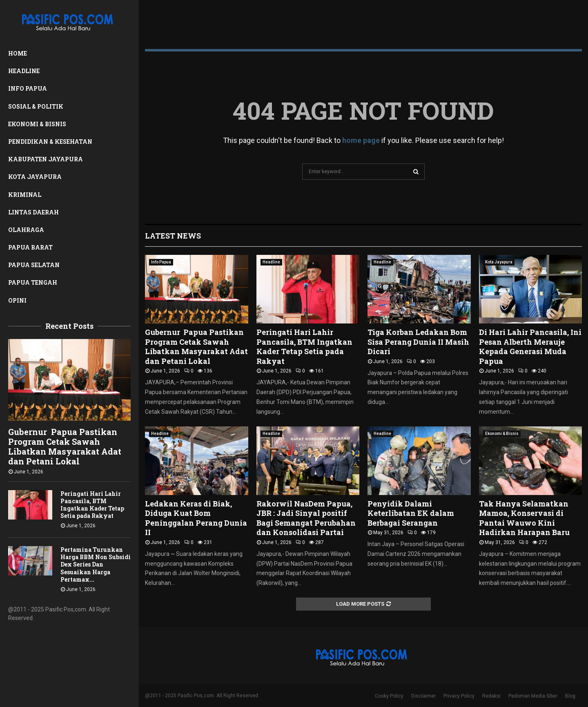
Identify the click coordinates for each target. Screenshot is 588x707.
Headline (24, 71)
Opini (17, 300)
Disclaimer (423, 696)
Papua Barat (30, 247)
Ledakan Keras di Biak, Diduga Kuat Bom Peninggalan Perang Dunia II (196, 518)
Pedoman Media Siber (533, 696)
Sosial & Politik (36, 106)
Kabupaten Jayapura (46, 159)
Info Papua (28, 88)
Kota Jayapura (35, 177)
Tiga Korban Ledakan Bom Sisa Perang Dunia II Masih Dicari (418, 342)
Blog (570, 696)
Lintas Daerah (33, 212)
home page (361, 140)
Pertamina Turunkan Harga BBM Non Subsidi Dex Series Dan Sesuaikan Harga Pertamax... (96, 564)
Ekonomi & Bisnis (37, 124)
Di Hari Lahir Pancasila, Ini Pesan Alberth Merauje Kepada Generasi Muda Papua (530, 346)
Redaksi (491, 696)
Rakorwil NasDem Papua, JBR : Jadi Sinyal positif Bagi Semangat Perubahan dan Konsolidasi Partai (306, 518)
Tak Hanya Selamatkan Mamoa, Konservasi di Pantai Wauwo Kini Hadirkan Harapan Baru (524, 518)
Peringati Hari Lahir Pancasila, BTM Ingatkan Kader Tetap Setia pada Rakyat (92, 505)
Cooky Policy (389, 696)
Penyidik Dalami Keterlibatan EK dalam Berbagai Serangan (411, 513)
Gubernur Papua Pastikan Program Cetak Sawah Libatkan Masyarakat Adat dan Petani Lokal (65, 446)
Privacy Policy (459, 696)
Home (18, 53)
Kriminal (25, 195)
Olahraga (26, 230)
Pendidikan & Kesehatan (50, 142)
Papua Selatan (34, 265)
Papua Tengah (33, 282)
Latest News (173, 236)
